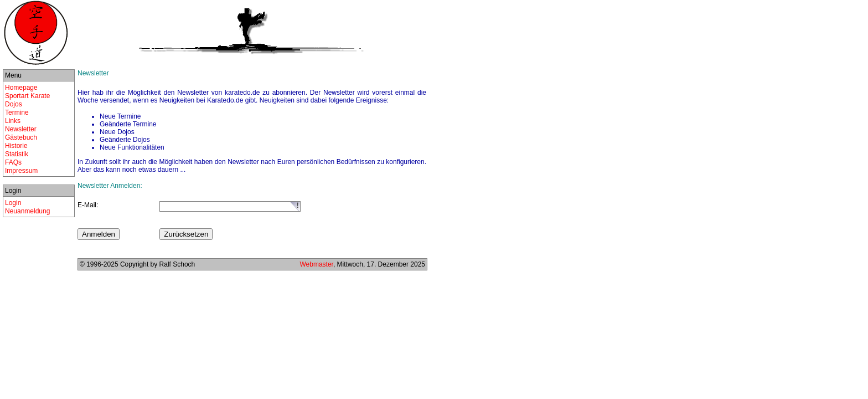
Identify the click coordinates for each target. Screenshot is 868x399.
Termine (17, 112)
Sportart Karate (27, 96)
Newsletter (21, 129)
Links (13, 121)
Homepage (21, 88)
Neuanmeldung (27, 211)
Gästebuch (21, 137)
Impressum (21, 171)
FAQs (13, 162)
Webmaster (316, 264)
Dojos (14, 104)
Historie (16, 146)
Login (13, 203)
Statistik (17, 154)
